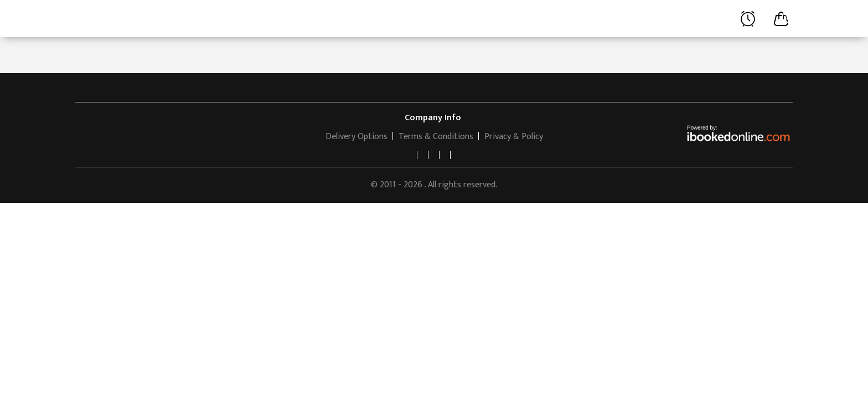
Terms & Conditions (436, 137)
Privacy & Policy (514, 137)
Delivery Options (356, 137)
